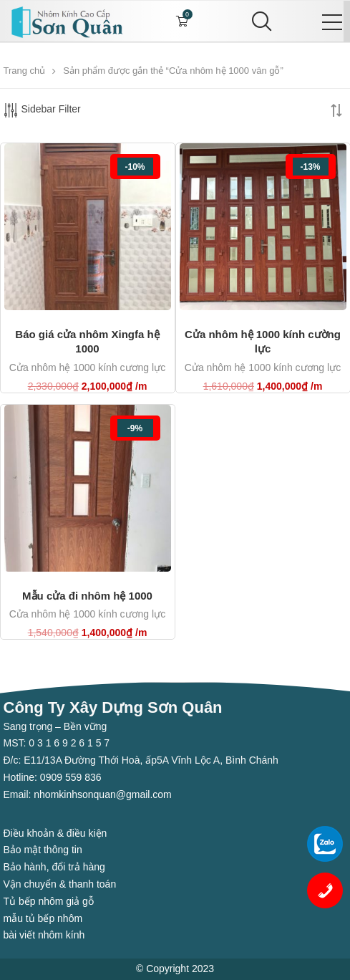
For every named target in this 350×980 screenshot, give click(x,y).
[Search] (259, 21)
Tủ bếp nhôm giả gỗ (49, 901)
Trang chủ (25, 71)
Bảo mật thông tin (43, 850)
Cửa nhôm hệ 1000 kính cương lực (87, 367)
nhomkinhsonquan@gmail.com (102, 794)
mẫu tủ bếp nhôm (43, 918)
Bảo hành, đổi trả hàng (54, 867)
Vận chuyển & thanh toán (60, 884)
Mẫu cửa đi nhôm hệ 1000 (87, 596)
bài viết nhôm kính (44, 935)
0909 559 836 (69, 777)
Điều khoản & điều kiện (55, 833)
